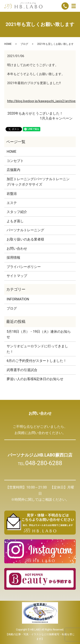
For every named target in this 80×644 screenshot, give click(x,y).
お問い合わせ (17, 249)
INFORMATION (18, 299)
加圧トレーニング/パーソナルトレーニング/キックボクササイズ (38, 182)
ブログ (24, 44)
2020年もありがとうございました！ (35, 113)
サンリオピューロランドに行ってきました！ (37, 349)
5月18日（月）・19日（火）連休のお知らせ (39, 334)
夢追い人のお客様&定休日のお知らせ (35, 379)
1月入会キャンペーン (56, 118)
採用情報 (13, 258)
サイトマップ (17, 276)
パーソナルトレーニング (25, 230)
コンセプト (15, 161)
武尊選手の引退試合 (22, 370)
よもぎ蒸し (15, 221)
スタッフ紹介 (17, 212)
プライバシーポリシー (24, 267)
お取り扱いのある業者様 (25, 239)
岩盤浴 (12, 194)
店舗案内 (13, 170)
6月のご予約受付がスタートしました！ (37, 361)
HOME (8, 44)
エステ (12, 203)
